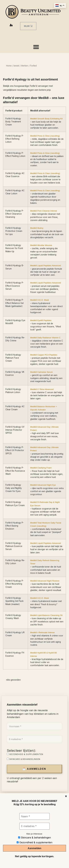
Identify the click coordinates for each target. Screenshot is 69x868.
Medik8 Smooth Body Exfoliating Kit (46, 119)
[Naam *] (34, 816)
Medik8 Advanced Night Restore (45, 581)
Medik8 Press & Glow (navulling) (45, 136)
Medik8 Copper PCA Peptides (44, 355)
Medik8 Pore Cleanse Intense (44, 211)
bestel (16, 66)
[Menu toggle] (36, 47)
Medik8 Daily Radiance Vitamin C (45, 338)
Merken (25, 66)
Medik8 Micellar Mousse (41, 245)
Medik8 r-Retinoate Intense (43, 632)
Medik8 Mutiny (37, 228)
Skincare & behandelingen (24, 759)
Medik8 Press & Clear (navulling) (45, 173)
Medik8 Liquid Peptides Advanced (46, 266)
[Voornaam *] (34, 726)
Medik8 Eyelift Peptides (41, 320)
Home (9, 66)
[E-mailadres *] (34, 739)
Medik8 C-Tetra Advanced (42, 389)
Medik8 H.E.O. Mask (40, 300)
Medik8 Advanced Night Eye (43, 485)
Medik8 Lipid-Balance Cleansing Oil (46, 615)
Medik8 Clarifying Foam (41, 468)
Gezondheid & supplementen (25, 754)
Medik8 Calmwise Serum (42, 372)
